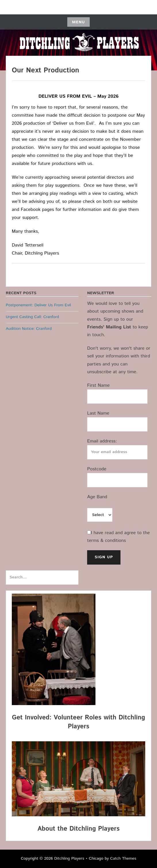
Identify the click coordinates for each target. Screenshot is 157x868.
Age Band (97, 497)
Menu (78, 22)
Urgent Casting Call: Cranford (32, 317)
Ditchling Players (69, 859)
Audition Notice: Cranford (29, 329)
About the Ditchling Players (78, 829)
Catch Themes (123, 859)
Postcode (97, 469)
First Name (98, 385)
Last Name (98, 413)
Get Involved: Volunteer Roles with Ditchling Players (79, 722)
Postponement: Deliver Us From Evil (38, 305)
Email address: (102, 441)
